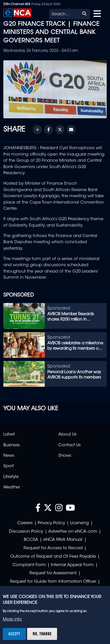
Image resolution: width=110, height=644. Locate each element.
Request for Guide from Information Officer (53, 582)
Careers (25, 523)
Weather (12, 487)
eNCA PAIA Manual (63, 540)
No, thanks (42, 634)
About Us (67, 435)
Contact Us (69, 445)
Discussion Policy (26, 532)
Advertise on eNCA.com (73, 532)
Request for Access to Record (53, 548)
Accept (14, 634)
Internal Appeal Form (72, 565)
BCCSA (31, 540)
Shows (65, 456)
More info (12, 619)
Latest (9, 435)
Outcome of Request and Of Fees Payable (53, 557)
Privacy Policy (51, 523)
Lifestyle (11, 477)
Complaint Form (29, 565)
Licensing (79, 523)
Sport (9, 466)
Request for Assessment (53, 573)
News (9, 456)
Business (12, 445)
